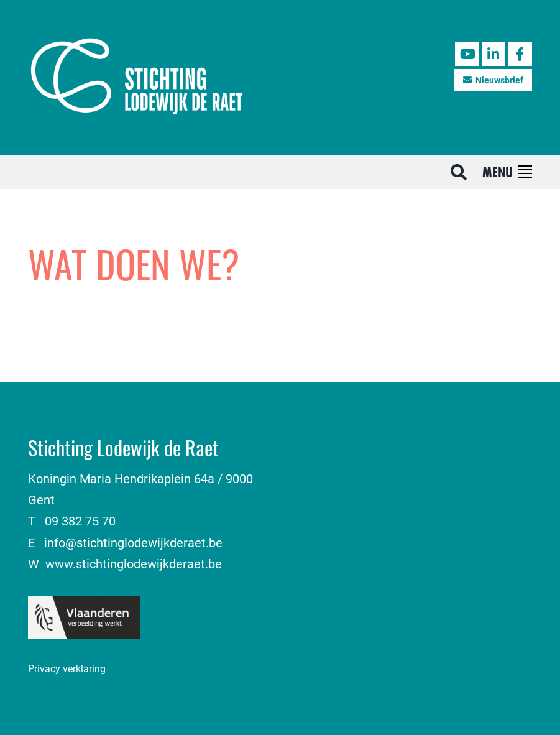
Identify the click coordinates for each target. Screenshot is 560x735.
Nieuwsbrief (493, 80)
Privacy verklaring (67, 668)
